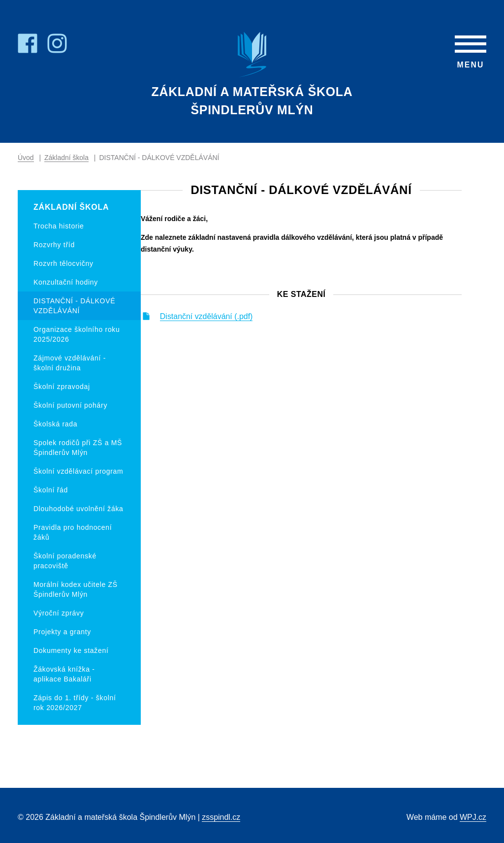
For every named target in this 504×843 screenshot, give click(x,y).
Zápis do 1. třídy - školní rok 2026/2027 (75, 703)
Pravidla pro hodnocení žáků (73, 532)
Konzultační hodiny (66, 282)
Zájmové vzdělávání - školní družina (70, 363)
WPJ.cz (473, 817)
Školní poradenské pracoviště (65, 561)
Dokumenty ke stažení (71, 650)
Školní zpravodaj (62, 387)
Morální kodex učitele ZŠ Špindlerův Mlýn (76, 589)
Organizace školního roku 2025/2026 (77, 334)
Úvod (26, 158)
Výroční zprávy (59, 613)
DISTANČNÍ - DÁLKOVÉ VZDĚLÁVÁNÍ (74, 306)
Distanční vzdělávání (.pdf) (234, 322)
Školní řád (51, 490)
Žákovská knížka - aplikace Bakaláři (64, 674)
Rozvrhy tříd (54, 245)
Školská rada (55, 424)
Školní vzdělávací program (78, 471)
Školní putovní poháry (70, 405)
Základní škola (66, 158)
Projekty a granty (62, 632)
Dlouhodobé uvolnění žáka (79, 509)
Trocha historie (59, 226)
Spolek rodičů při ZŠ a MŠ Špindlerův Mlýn (78, 448)
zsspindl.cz (221, 817)
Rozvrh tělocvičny (63, 263)
